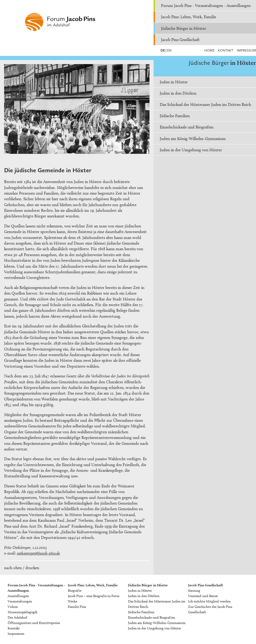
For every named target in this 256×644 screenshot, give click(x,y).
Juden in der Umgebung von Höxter (191, 150)
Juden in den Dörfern (178, 93)
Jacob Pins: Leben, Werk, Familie (189, 17)
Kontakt (226, 50)
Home (209, 50)
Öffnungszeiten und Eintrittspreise (34, 623)
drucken (32, 568)
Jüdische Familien (175, 116)
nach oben (13, 568)
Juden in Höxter (174, 82)
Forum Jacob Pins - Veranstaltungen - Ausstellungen (206, 6)
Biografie (75, 591)
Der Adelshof (17, 617)
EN (169, 50)
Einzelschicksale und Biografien (187, 127)
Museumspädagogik (23, 612)
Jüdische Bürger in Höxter (184, 28)
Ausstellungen (18, 596)
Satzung (194, 591)
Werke (72, 601)
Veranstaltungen (20, 601)
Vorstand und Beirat (203, 596)
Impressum (246, 50)
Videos (13, 607)
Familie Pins (77, 607)
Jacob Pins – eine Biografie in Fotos (94, 596)
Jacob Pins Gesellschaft (180, 40)
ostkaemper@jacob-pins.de (38, 553)
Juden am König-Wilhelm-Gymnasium (193, 139)
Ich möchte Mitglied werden (209, 601)
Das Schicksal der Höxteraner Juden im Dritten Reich (205, 104)
